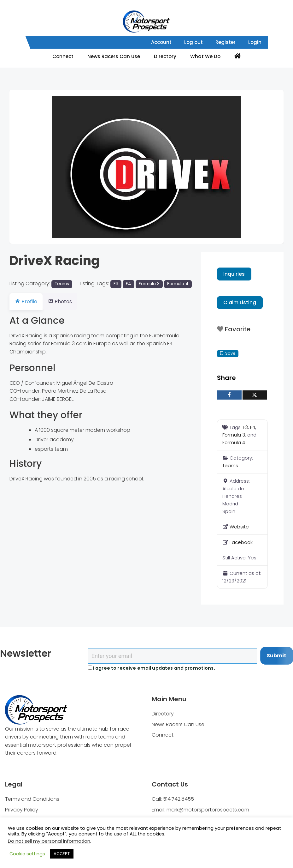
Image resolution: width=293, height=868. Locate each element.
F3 (116, 284)
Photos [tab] (64, 301)
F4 (129, 284)
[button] (30, 167)
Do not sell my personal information (49, 841)
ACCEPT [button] (62, 854)
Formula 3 (149, 284)
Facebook (241, 542)
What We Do (205, 56)
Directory (165, 56)
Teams (62, 284)
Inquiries (234, 274)
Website (239, 527)
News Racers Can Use (114, 56)
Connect (63, 56)
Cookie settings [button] (27, 854)
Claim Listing (240, 302)
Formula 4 (178, 284)
